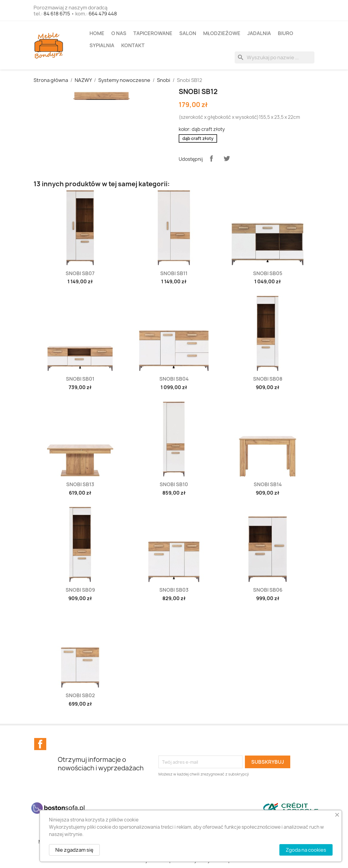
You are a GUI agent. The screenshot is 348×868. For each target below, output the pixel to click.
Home (97, 33)
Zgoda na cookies (306, 850)
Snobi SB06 (268, 590)
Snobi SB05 (268, 273)
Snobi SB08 (268, 379)
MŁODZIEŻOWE (222, 33)
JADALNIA (259, 33)
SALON (188, 33)
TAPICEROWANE (153, 33)
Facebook (40, 744)
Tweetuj (227, 158)
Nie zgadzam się (74, 850)
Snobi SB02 (80, 695)
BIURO (286, 33)
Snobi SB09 (80, 590)
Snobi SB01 (80, 379)
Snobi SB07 (80, 273)
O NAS (119, 33)
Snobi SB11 (174, 273)
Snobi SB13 (80, 484)
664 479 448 (103, 14)
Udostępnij (211, 158)
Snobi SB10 (174, 484)
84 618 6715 (57, 14)
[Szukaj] (275, 57)
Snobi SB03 (174, 590)
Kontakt (133, 45)
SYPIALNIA (102, 45)
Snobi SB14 (268, 484)
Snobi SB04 (174, 379)
